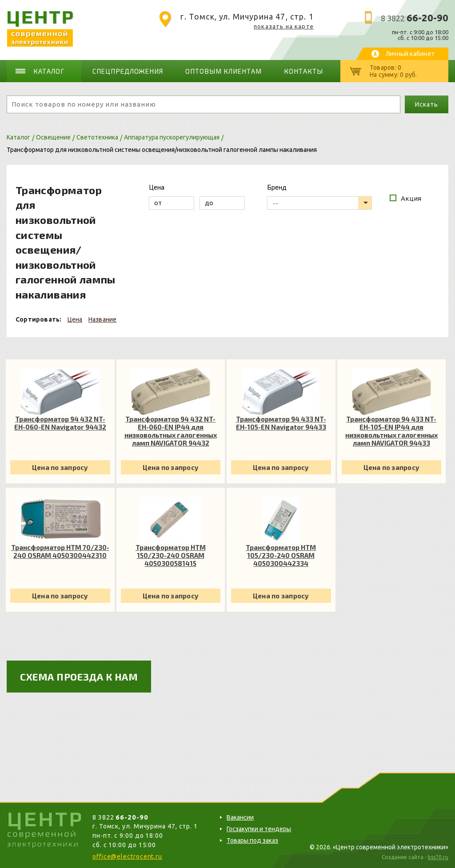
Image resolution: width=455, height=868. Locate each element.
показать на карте (284, 26)
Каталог (49, 71)
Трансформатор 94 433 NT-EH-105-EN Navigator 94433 (281, 423)
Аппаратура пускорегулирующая (172, 137)
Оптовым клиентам (224, 71)
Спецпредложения (128, 71)
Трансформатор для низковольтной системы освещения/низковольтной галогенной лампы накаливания (162, 150)
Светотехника (97, 137)
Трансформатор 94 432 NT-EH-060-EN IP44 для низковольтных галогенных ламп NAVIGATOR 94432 (171, 431)
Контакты (303, 71)
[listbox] (319, 203)
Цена (75, 319)
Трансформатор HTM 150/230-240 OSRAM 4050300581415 (171, 555)
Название (103, 319)
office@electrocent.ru (127, 856)
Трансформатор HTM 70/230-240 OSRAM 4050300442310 (60, 551)
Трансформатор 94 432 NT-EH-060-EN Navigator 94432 (60, 423)
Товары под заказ (252, 840)
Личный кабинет (410, 54)
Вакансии (240, 817)
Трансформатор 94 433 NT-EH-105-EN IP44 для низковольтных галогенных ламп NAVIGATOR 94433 (391, 431)
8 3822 (415, 18)
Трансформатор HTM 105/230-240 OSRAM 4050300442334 (281, 555)
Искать (426, 104)
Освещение (53, 137)
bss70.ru (438, 857)
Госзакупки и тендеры (259, 829)
